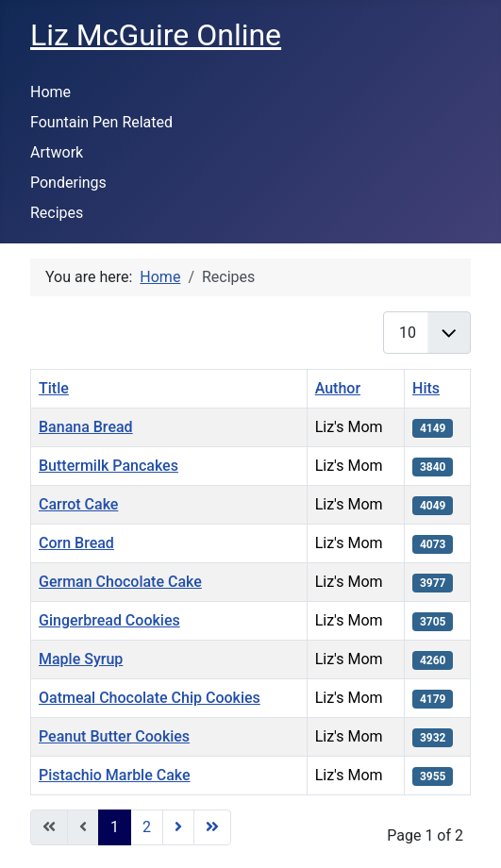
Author (338, 388)
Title (54, 388)
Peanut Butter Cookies (114, 736)
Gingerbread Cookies (109, 620)
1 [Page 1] (115, 827)
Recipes (57, 213)
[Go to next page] (178, 827)
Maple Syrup (81, 659)
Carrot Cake (78, 504)
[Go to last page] (212, 827)
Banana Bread (86, 427)
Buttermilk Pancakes (109, 466)
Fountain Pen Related (101, 122)
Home (50, 92)
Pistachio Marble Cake (115, 775)
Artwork (57, 152)
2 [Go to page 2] (147, 827)
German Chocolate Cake (120, 582)
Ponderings (68, 183)
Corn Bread (76, 543)
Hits (426, 388)
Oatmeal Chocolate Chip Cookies (150, 698)
